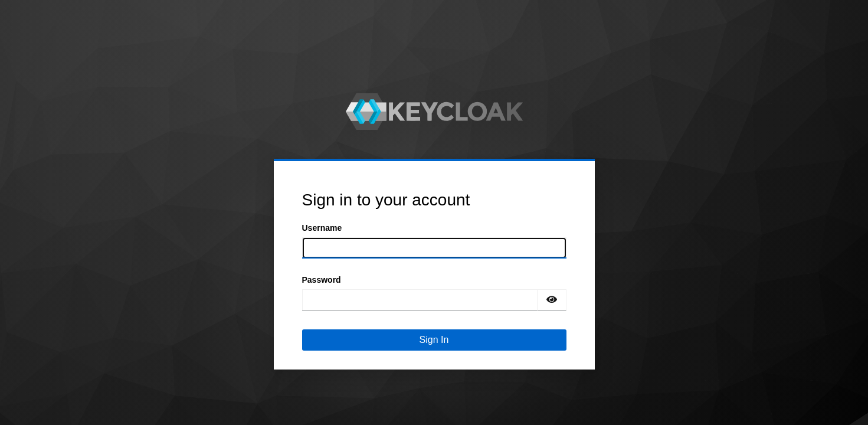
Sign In (434, 340)
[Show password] (552, 300)
